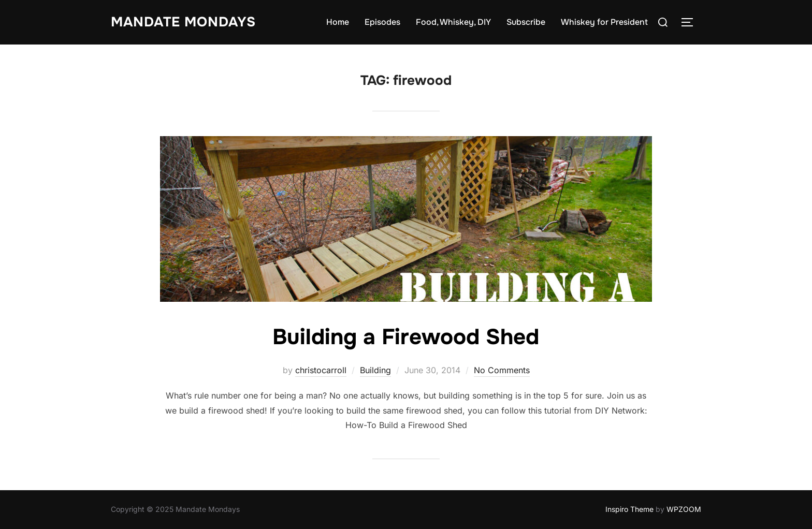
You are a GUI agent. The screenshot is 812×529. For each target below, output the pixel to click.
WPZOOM (684, 509)
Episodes (382, 22)
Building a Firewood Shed (406, 337)
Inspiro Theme (629, 509)
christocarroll (321, 370)
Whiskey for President (604, 22)
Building (375, 370)
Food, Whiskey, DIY (453, 22)
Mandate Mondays (183, 22)
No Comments (502, 370)
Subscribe (526, 22)
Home (338, 22)
